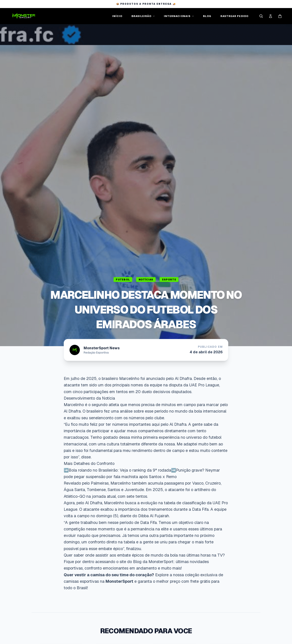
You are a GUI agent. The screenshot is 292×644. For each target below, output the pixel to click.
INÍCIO (117, 16)
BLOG (207, 16)
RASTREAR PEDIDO (235, 16)
